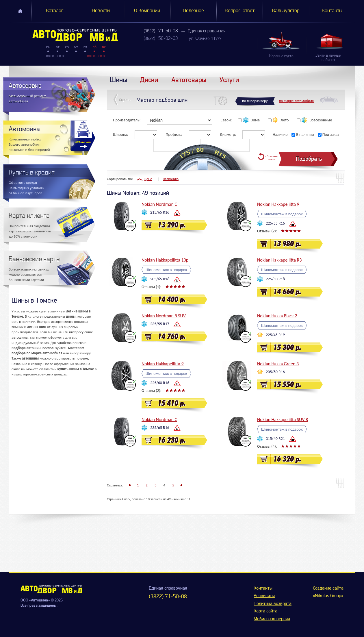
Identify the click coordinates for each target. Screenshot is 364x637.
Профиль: (174, 135)
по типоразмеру (255, 101)
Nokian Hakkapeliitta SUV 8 (283, 420)
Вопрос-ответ (240, 11)
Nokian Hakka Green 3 (278, 364)
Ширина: (121, 135)
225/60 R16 (160, 383)
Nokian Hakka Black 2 (277, 316)
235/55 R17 (160, 324)
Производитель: (127, 120)
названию (171, 179)
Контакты (332, 11)
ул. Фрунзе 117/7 (205, 39)
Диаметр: (228, 135)
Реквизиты (264, 596)
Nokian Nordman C (159, 204)
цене (148, 179)
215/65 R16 (160, 212)
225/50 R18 (275, 279)
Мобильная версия (272, 619)
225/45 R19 (275, 335)
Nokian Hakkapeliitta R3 (279, 260)
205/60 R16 (275, 372)
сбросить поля (272, 158)
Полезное (193, 11)
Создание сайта (328, 588)
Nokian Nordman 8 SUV (164, 316)
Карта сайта (265, 611)
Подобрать (309, 159)
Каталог (55, 11)
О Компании (147, 11)
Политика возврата (273, 604)
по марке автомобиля (296, 101)
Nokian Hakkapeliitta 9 (278, 204)
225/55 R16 (275, 223)
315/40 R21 (275, 439)
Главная (20, 11)
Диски (149, 80)
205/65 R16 (160, 279)
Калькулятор (286, 11)
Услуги (229, 80)
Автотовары (189, 80)
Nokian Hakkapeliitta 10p (165, 260)
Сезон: (226, 120)
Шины (118, 80)
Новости (101, 11)
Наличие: (281, 135)
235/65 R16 (160, 428)
